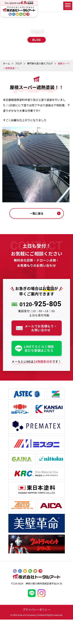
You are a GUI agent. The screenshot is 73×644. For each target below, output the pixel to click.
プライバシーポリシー (36, 609)
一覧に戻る (37, 213)
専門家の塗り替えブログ (40, 63)
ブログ (18, 63)
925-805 (40, 304)
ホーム (6, 63)
